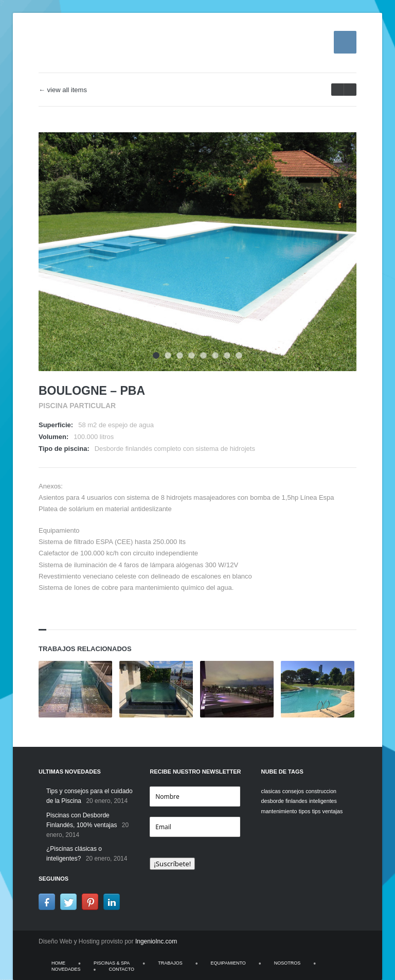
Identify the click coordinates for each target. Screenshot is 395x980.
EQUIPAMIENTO (228, 963)
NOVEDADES (66, 969)
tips (317, 811)
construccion (321, 791)
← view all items (63, 90)
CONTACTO (121, 969)
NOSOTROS (288, 963)
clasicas (271, 791)
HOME (58, 963)
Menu (345, 42)
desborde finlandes (284, 801)
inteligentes (323, 801)
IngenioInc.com (156, 941)
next (337, 90)
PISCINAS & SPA (112, 963)
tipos (305, 811)
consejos (293, 791)
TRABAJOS (170, 963)
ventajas (333, 811)
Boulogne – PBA (92, 391)
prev (350, 90)
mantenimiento (279, 811)
